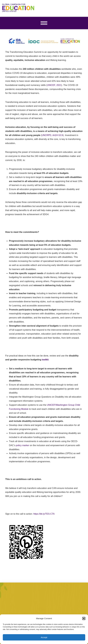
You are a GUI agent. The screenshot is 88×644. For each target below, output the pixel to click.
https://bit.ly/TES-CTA (44, 514)
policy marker (23, 445)
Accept (44, 637)
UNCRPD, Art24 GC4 (52, 135)
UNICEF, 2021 (54, 85)
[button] (84, 618)
